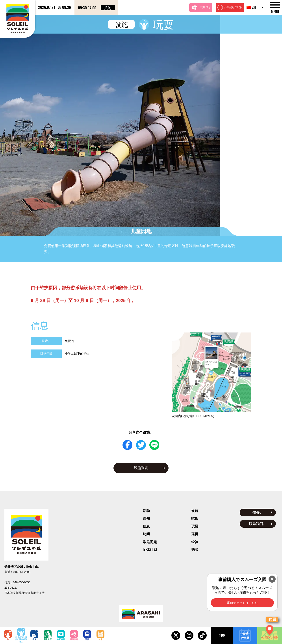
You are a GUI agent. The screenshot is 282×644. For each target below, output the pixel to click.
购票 (272, 619)
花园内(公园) (193, 372)
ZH (251, 7)
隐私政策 (141, 590)
